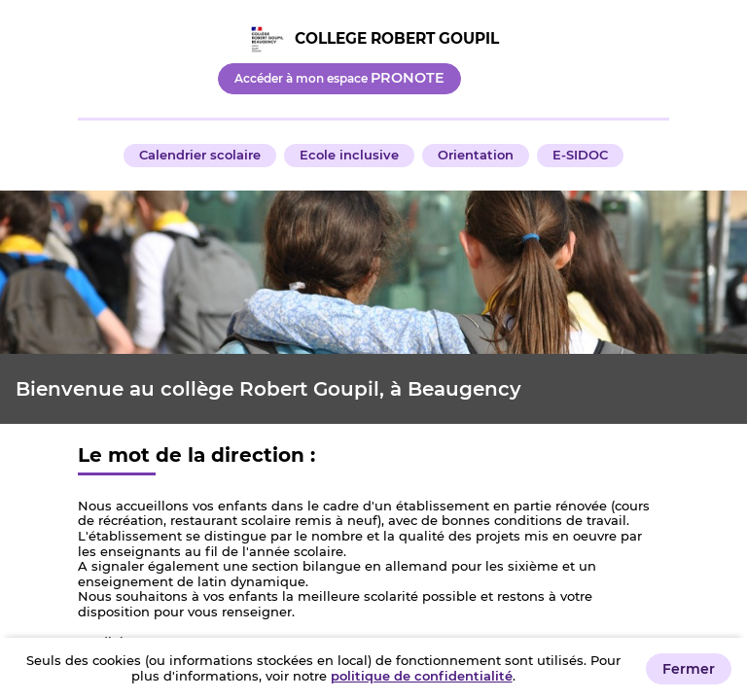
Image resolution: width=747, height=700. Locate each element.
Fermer (689, 669)
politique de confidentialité (422, 676)
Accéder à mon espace (339, 78)
